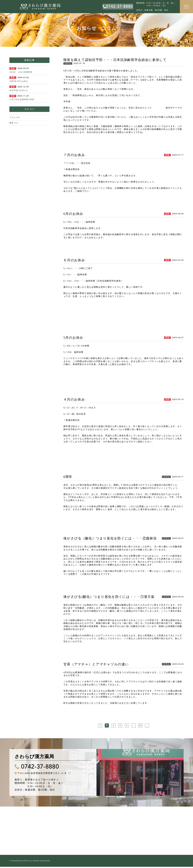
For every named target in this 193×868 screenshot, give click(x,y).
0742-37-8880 (43, 767)
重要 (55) (14, 123)
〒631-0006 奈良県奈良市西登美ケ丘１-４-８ (44, 774)
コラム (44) (15, 117)
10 (140, 725)
